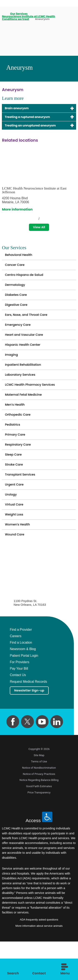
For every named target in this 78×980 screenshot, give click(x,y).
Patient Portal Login (24, 693)
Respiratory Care (20, 471)
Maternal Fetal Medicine (26, 415)
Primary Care (16, 460)
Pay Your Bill (19, 706)
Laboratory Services (22, 393)
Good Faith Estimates (39, 825)
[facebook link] (13, 760)
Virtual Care (15, 538)
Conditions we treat (15, 19)
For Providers (20, 700)
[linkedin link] (57, 760)
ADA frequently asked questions (39, 958)
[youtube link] (42, 760)
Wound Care (16, 572)
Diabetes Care (17, 303)
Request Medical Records (28, 719)
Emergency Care (19, 337)
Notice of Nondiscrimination (39, 806)
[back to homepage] (3, 14)
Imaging (12, 370)
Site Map (39, 794)
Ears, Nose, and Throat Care (29, 326)
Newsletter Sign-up (32, 729)
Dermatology (16, 292)
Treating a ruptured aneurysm (32, 118)
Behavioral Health (20, 258)
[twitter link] (27, 760)
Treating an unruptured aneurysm (35, 127)
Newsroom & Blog (23, 687)
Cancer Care (16, 270)
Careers (16, 674)
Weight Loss (15, 549)
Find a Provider (21, 667)
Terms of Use (39, 800)
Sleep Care (14, 482)
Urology (12, 527)
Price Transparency (39, 831)
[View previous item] (31, 221)
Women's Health (19, 560)
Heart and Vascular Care (26, 348)
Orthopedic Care (19, 437)
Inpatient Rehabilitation (25, 381)
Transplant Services (22, 505)
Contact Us (18, 713)
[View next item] (47, 221)
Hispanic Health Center (25, 359)
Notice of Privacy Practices (39, 812)
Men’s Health (16, 426)
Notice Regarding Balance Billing (39, 818)
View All (39, 230)
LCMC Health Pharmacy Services (33, 404)
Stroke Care (15, 493)
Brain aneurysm (19, 108)
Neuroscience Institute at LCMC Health (28, 16)
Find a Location (21, 680)
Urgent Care (15, 516)
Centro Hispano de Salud (26, 281)
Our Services (19, 14)
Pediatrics (14, 449)
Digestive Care (18, 314)
